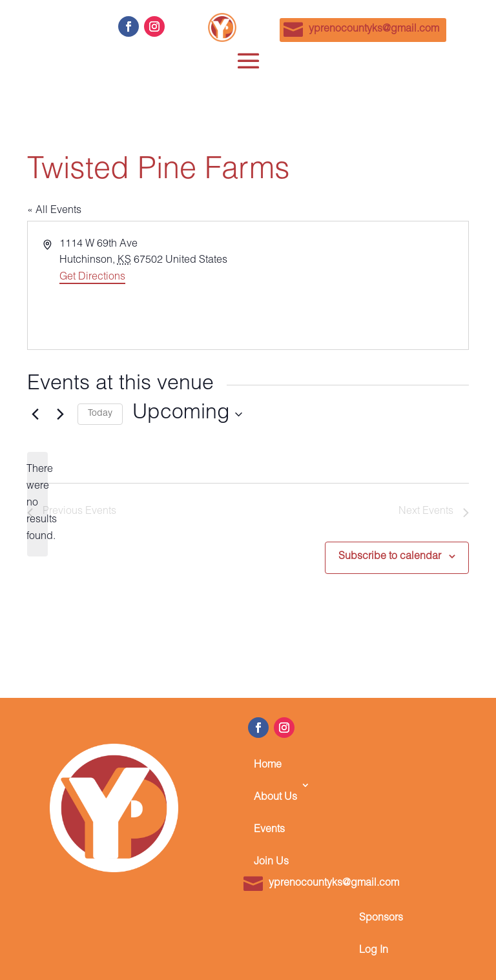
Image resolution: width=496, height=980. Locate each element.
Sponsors (381, 919)
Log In (374, 951)
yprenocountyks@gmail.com (374, 30)
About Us (275, 798)
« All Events (54, 211)
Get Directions (92, 278)
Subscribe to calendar (390, 557)
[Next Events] (60, 414)
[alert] (37, 504)
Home (268, 766)
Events (269, 830)
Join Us (271, 863)
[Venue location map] (357, 285)
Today (100, 414)
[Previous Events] (35, 414)
